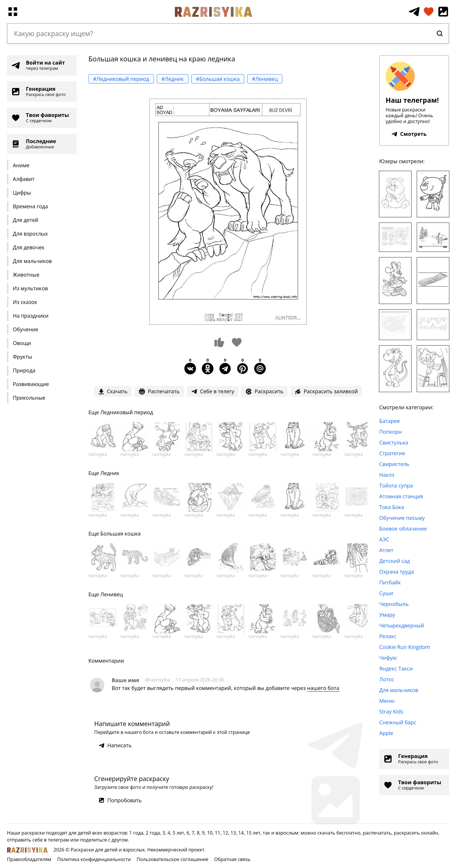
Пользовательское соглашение (173, 859)
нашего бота (323, 688)
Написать (115, 745)
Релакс (388, 636)
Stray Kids (391, 712)
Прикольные (29, 398)
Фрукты (22, 357)
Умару (387, 615)
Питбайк (390, 582)
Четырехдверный (402, 625)
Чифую (388, 658)
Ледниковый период (127, 412)
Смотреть (409, 134)
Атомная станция (401, 496)
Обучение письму (402, 518)
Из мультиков (30, 288)
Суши (386, 593)
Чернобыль (394, 604)
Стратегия (392, 453)
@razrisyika (158, 680)
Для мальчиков (32, 261)
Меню (387, 701)
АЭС (384, 539)
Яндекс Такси (396, 668)
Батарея (390, 421)
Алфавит (24, 179)
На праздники (31, 316)
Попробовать (120, 800)
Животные (26, 275)
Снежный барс (398, 722)
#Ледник (173, 79)
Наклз (387, 475)
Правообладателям (29, 859)
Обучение (26, 329)
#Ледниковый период (121, 79)
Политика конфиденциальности (94, 859)
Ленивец (112, 594)
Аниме (21, 165)
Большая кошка (121, 533)
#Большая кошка (218, 79)
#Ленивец (265, 79)
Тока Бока (392, 507)
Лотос (387, 679)
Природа (24, 370)
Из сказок (25, 302)
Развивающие (31, 384)
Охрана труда (397, 572)
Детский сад (394, 561)
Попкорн (391, 432)
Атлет (386, 550)
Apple (386, 733)
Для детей (26, 220)
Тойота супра (396, 485)
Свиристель (394, 464)
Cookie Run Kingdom (405, 647)
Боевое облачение (403, 529)
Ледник (110, 473)
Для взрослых (30, 234)
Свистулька (394, 442)
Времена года (30, 206)
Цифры (22, 193)
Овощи (22, 343)
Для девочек (29, 247)
